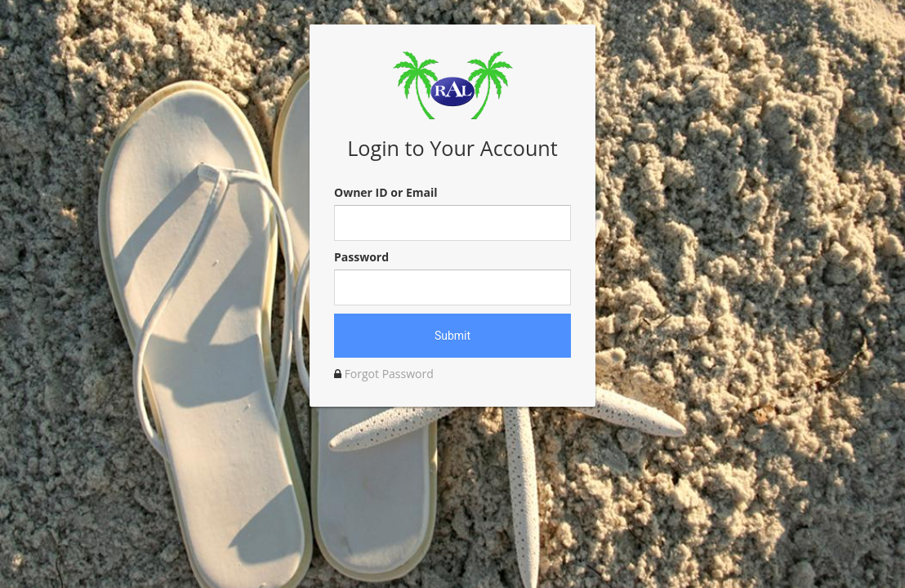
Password (361, 257)
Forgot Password (389, 374)
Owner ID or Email (386, 192)
